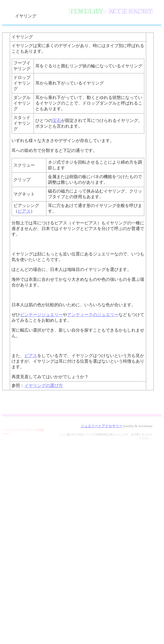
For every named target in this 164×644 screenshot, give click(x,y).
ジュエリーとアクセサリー (102, 426)
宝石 (57, 120)
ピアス (24, 211)
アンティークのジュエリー (93, 315)
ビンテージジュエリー (41, 315)
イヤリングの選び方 (44, 386)
